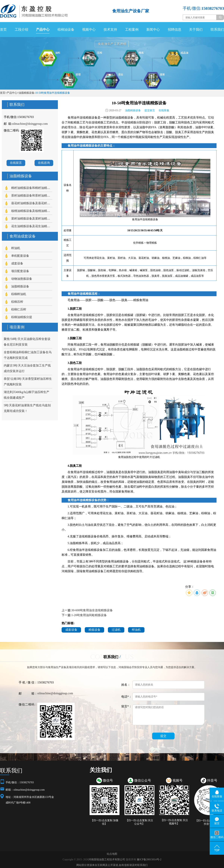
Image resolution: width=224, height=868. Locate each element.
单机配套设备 (20, 256)
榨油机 (16, 248)
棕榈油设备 (66, 30)
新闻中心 (153, 30)
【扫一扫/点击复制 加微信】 (104, 822)
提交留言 (150, 110)
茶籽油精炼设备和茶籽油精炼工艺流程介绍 (40, 195)
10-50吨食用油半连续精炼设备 (53, 93)
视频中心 (89, 30)
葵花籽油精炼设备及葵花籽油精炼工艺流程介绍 (43, 203)
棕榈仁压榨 (19, 309)
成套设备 (17, 263)
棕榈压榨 (17, 302)
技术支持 (110, 30)
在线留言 (16, 163)
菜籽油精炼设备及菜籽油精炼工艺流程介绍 (40, 218)
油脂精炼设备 (27, 93)
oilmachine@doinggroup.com (30, 124)
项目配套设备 (20, 271)
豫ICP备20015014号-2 (149, 859)
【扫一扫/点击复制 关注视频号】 (174, 822)
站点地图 (112, 854)
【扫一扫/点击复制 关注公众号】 (139, 822)
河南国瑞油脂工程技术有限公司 (107, 859)
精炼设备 (94, 630)
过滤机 (116, 630)
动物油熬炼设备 (22, 279)
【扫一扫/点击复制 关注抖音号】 (209, 822)
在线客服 (164, 110)
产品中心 (43, 30)
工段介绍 (21, 30)
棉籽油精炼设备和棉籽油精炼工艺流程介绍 (40, 188)
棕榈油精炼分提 (22, 317)
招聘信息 (175, 30)
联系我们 (217, 30)
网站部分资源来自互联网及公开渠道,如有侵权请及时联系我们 (112, 865)
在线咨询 (44, 163)
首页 (3, 30)
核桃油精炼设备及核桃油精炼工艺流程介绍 (40, 211)
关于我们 (196, 30)
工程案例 (132, 30)
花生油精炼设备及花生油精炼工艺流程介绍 (40, 226)
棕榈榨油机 (19, 294)
